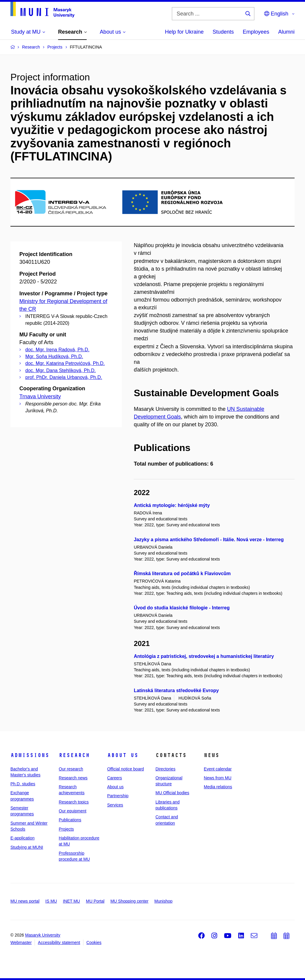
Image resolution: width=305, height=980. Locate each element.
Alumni (286, 32)
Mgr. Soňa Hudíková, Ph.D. (54, 356)
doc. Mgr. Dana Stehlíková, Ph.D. (61, 370)
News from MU (218, 778)
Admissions (30, 755)
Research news (73, 778)
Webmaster (21, 942)
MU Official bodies (172, 793)
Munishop (163, 901)
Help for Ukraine (184, 32)
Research (74, 755)
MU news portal (25, 901)
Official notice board (126, 769)
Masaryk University (43, 935)
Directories (165, 769)
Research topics (74, 802)
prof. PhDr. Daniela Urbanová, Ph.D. (64, 377)
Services (115, 805)
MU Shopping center (130, 901)
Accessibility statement (59, 942)
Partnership (118, 796)
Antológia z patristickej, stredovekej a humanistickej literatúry (204, 656)
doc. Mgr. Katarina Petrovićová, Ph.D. (65, 363)
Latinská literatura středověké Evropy (176, 690)
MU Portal (95, 901)
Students (223, 32)
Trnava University (40, 397)
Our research (71, 769)
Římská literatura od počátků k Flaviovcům (182, 574)
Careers (115, 778)
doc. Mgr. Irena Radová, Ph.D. (57, 350)
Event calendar (218, 769)
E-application (22, 838)
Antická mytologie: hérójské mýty (172, 505)
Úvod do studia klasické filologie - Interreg (182, 608)
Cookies (94, 942)
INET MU (71, 901)
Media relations (218, 787)
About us (123, 755)
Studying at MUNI (27, 847)
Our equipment (73, 811)
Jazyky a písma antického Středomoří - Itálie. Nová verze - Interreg (209, 540)
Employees (256, 32)
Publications (70, 820)
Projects (66, 829)
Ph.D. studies (23, 784)
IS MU (51, 901)
